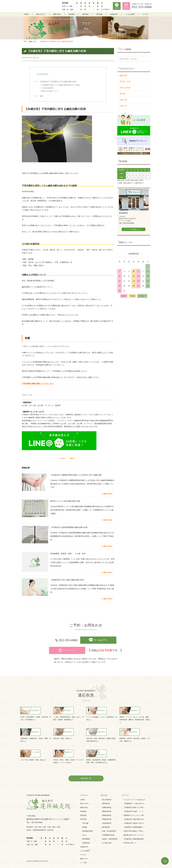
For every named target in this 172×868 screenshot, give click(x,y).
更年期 (122, 94)
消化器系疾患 (107, 816)
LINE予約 (117, 8)
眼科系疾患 (106, 820)
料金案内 (72, 14)
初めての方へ (41, 14)
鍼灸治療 (123, 76)
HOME (26, 14)
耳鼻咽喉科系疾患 (108, 827)
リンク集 (83, 855)
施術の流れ (57, 14)
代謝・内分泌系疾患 (109, 823)
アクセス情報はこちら (134, 229)
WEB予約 (126, 8)
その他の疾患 (107, 835)
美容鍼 (85, 820)
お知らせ (123, 106)
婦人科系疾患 (107, 792)
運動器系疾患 (107, 804)
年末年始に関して (130, 835)
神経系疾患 (106, 796)
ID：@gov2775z (81, 642)
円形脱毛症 (86, 835)
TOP (165, 861)
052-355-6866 (48, 642)
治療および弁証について (52, 91)
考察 (43, 96)
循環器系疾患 (107, 808)
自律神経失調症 (88, 823)
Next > (73, 459)
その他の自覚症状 (50, 88)
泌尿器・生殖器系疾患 (110, 831)
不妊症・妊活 (125, 82)
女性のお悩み (125, 88)
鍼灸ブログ (84, 851)
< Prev (62, 459)
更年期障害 (86, 831)
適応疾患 (85, 14)
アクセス (145, 14)
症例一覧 (36, 58)
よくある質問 (130, 14)
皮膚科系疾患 (107, 800)
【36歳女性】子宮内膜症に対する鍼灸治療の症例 (60, 82)
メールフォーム (120, 642)
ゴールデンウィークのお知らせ (134, 792)
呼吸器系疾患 (107, 812)
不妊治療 (85, 816)
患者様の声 (114, 14)
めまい (85, 827)
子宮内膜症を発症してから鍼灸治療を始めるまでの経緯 (63, 85)
